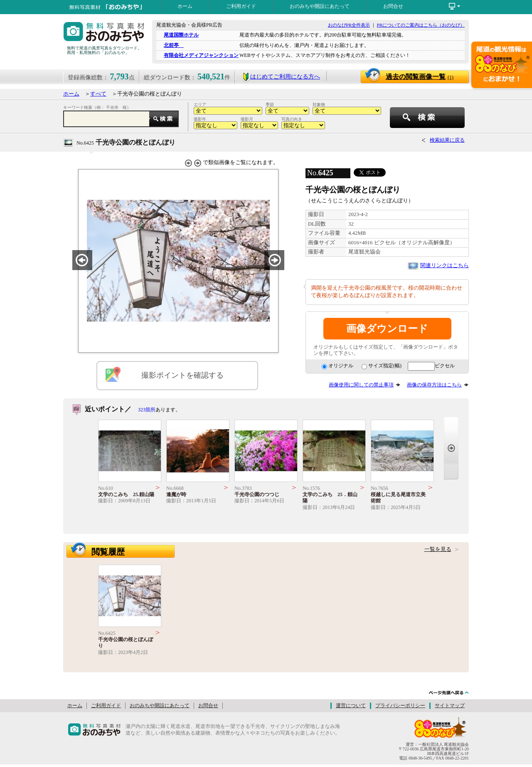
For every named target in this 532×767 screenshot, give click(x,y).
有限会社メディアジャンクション (201, 55)
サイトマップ (450, 706)
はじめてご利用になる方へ (281, 77)
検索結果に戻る (447, 140)
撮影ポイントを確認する (182, 375)
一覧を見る (438, 549)
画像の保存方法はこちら (434, 385)
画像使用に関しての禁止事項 (361, 385)
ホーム (185, 6)
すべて (98, 94)
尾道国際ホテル (181, 35)
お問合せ (393, 6)
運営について (351, 706)
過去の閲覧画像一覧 (420, 77)
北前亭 (174, 45)
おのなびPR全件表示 (349, 25)
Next (451, 448)
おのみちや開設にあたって (320, 6)
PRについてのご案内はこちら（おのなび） (421, 25)
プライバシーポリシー (400, 706)
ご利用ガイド (241, 6)
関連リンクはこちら (445, 265)
